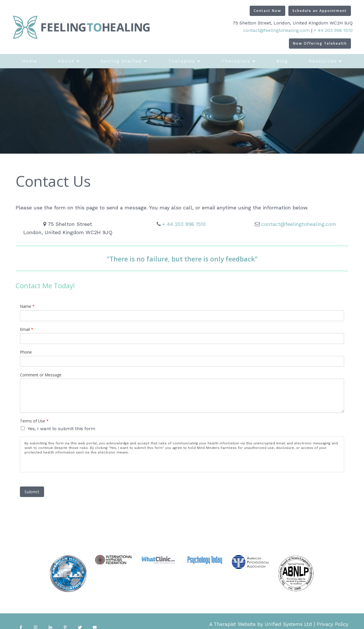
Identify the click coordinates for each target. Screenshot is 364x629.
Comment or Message (41, 375)
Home (30, 61)
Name (27, 306)
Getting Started (121, 61)
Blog (282, 61)
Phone (26, 352)
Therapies (182, 61)
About (66, 61)
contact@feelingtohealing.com (276, 30)
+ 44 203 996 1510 (333, 30)
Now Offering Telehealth (320, 43)
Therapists (236, 61)
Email (27, 329)
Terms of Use (34, 421)
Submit (32, 492)
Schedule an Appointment (320, 11)
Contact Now (267, 11)
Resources (323, 61)
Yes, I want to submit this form (61, 429)
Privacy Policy (333, 624)
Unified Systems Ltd (288, 624)
